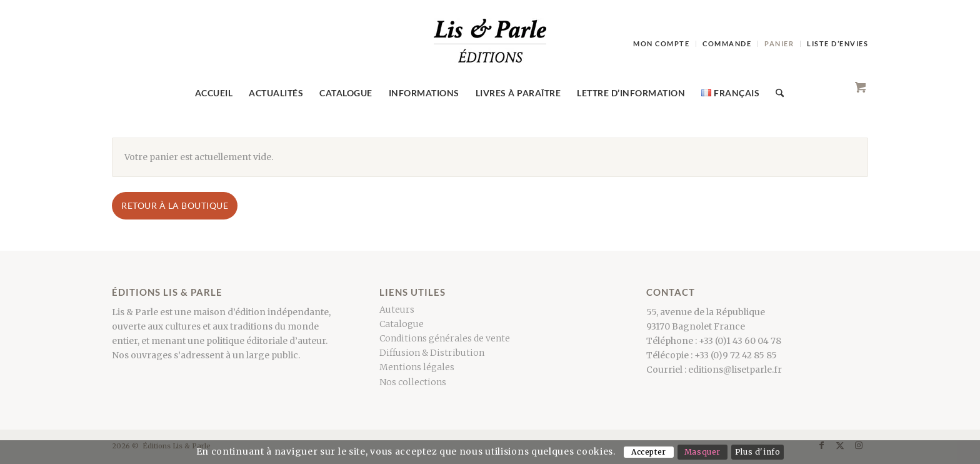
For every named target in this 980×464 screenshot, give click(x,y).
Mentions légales (417, 367)
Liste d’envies (837, 43)
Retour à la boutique (175, 205)
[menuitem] (662, 44)
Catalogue (402, 324)
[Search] (776, 93)
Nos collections (413, 382)
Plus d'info (758, 452)
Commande (727, 43)
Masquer (702, 452)
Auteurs (397, 310)
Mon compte (661, 43)
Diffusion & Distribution (432, 353)
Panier (779, 43)
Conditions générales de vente (445, 338)
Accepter (649, 452)
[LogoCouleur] (490, 46)
